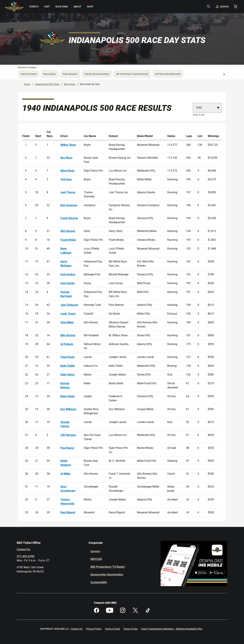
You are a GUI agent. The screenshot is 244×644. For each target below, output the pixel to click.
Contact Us (23, 549)
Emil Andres (68, 274)
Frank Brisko (68, 240)
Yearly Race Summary (97, 74)
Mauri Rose (67, 171)
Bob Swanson (69, 205)
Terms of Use (131, 629)
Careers (95, 551)
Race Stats (50, 74)
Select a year (199, 115)
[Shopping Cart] (235, 7)
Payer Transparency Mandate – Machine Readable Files (172, 629)
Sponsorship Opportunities (107, 575)
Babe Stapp (68, 396)
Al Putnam (67, 344)
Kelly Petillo (68, 366)
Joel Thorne (68, 192)
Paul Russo (67, 448)
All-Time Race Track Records (132, 74)
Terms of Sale (112, 629)
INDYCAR (96, 559)
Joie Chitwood (69, 305)
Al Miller (66, 474)
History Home (29, 74)
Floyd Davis (67, 357)
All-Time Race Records (168, 74)
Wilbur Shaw (68, 145)
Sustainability (99, 582)
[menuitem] (34, 7)
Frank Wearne (69, 218)
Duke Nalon (68, 375)
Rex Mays (66, 158)
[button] (209, 7)
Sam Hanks (68, 283)
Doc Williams (68, 409)
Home (27, 84)
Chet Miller (67, 322)
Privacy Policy (94, 629)
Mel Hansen (68, 231)
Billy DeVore (68, 335)
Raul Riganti (68, 512)
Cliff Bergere (68, 435)
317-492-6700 (25, 556)
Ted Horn (66, 179)
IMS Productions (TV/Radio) (108, 567)
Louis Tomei (68, 314)
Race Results (70, 74)
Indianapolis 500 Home (47, 84)
